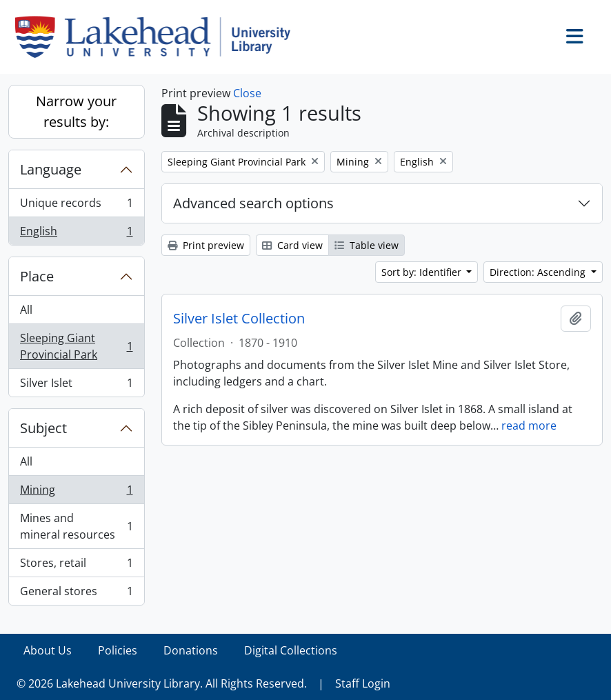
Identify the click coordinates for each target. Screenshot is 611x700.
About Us (48, 650)
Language (51, 169)
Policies (118, 650)
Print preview (206, 245)
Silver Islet (76, 386)
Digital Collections (291, 650)
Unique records (76, 206)
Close (247, 93)
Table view (367, 245)
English (76, 234)
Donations (191, 650)
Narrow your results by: (76, 111)
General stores (76, 594)
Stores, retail (76, 566)
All (26, 310)
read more (529, 426)
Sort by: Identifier (423, 272)
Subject (43, 428)
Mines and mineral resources (76, 526)
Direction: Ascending (539, 272)
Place (37, 276)
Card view (292, 245)
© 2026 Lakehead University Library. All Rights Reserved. (162, 683)
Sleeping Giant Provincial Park (76, 346)
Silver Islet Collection (239, 319)
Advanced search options (253, 203)
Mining (76, 493)
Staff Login (363, 683)
